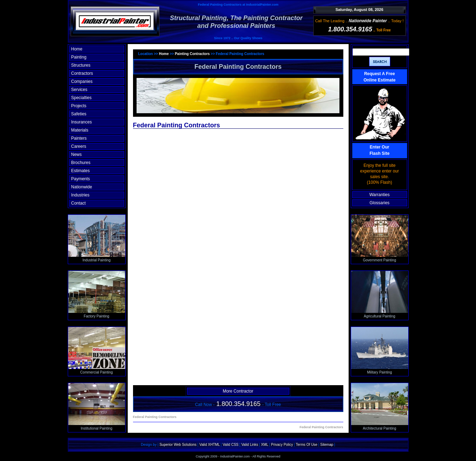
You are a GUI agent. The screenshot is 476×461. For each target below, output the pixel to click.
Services (79, 90)
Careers (79, 146)
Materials (80, 130)
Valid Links (250, 445)
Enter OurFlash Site (379, 150)
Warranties (380, 195)
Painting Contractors (192, 54)
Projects (79, 106)
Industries (80, 195)
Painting (79, 57)
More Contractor (238, 391)
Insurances (82, 122)
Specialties (82, 98)
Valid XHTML (210, 445)
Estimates (81, 171)
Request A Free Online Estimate (379, 77)
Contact (79, 203)
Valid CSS (231, 445)
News (77, 154)
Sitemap (327, 445)
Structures (81, 65)
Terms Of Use (306, 445)
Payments (81, 179)
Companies (82, 81)
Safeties (79, 114)
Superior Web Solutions (178, 445)
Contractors (82, 73)
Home (77, 49)
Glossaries (379, 203)
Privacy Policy (282, 445)
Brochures (81, 163)
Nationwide (82, 187)
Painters (79, 138)
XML (265, 445)
